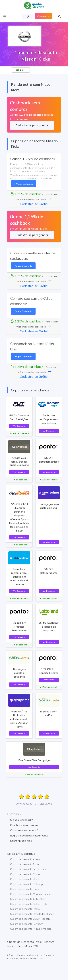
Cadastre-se (44, 16)
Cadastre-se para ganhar (32, 125)
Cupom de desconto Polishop (26, 884)
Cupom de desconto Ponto (25, 874)
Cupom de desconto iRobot (25, 889)
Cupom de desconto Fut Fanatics (28, 869)
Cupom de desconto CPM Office (28, 899)
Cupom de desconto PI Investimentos (31, 929)
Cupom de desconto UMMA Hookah (30, 919)
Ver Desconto (19, 426)
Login (27, 16)
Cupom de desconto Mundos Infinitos (31, 894)
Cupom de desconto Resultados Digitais (32, 914)
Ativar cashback (24, 184)
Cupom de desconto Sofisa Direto (29, 904)
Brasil (21, 70)
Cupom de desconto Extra (24, 864)
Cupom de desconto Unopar (26, 879)
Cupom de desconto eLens (25, 859)
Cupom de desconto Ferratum (27, 924)
